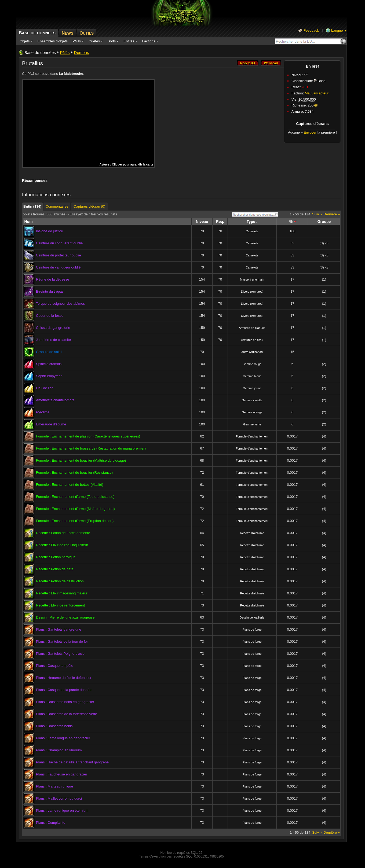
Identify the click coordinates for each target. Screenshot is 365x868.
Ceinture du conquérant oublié (59, 243)
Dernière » (332, 214)
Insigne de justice (49, 231)
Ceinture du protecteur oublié (59, 255)
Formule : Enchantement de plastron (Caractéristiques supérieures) (88, 436)
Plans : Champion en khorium (59, 750)
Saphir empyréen (49, 376)
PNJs (65, 52)
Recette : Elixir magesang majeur (62, 593)
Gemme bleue (252, 376)
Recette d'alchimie (252, 533)
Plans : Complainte (51, 823)
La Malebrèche (71, 74)
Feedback (311, 30)
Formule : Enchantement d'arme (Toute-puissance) (75, 497)
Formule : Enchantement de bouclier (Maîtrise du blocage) (81, 460)
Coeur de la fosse (50, 316)
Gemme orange (252, 412)
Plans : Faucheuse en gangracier (62, 774)
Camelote (252, 231)
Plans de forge (252, 630)
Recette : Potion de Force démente (63, 533)
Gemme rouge (252, 364)
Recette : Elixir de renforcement (60, 605)
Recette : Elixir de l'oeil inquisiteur (62, 545)
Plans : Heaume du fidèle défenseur (64, 678)
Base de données (40, 52)
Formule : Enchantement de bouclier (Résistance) (74, 472)
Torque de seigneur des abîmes (60, 304)
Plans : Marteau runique (54, 786)
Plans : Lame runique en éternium (62, 810)
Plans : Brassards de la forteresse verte (67, 714)
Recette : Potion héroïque (56, 557)
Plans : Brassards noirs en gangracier (65, 702)
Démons (82, 52)
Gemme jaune (252, 388)
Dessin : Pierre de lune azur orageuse (65, 617)
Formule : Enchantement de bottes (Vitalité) (70, 485)
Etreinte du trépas (50, 291)
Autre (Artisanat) (252, 352)
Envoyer (310, 132)
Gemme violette (252, 400)
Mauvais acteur (317, 93)
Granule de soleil (49, 352)
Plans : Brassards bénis (54, 726)
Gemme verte (252, 424)
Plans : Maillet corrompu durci (59, 798)
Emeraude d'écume (51, 424)
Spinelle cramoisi (49, 364)
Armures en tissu (252, 340)
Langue (339, 30)
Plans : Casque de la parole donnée (64, 690)
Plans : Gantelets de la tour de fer (62, 641)
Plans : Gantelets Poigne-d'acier (61, 654)
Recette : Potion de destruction (60, 581)
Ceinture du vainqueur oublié (58, 267)
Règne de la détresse (53, 279)
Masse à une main (252, 279)
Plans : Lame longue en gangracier (63, 738)
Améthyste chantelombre (55, 400)
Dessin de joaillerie (252, 617)
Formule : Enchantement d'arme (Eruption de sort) (75, 521)
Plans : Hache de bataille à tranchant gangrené (72, 762)
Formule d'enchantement (252, 436)
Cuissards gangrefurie (53, 328)
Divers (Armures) (252, 292)
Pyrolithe (43, 412)
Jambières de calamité (53, 340)
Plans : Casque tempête (55, 666)
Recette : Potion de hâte (55, 569)
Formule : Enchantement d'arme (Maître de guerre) (75, 509)
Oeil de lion (45, 388)
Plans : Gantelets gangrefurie (59, 629)
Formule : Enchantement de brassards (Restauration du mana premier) (91, 448)
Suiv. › (317, 214)
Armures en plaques (252, 328)
